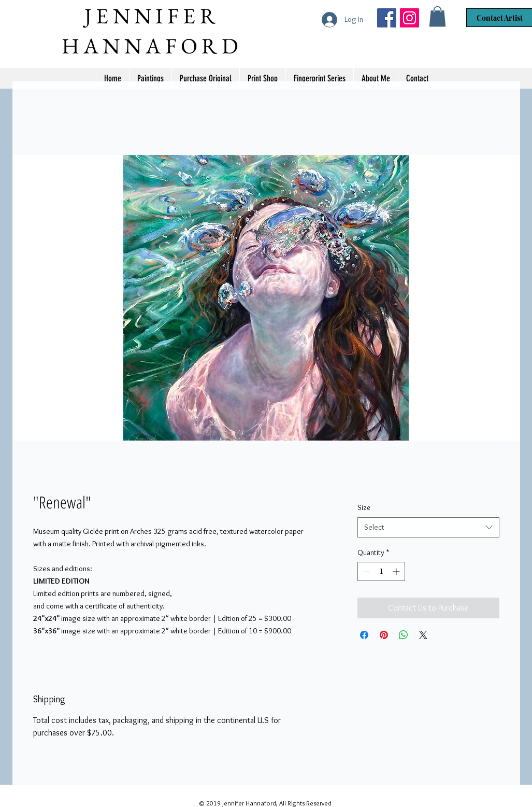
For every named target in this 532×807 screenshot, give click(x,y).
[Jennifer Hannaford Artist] (387, 18)
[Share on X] (423, 635)
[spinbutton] (381, 571)
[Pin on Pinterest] (384, 635)
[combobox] (428, 527)
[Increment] (397, 571)
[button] (437, 16)
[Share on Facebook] (364, 635)
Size (364, 507)
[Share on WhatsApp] (404, 635)
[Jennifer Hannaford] (409, 18)
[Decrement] (365, 571)
